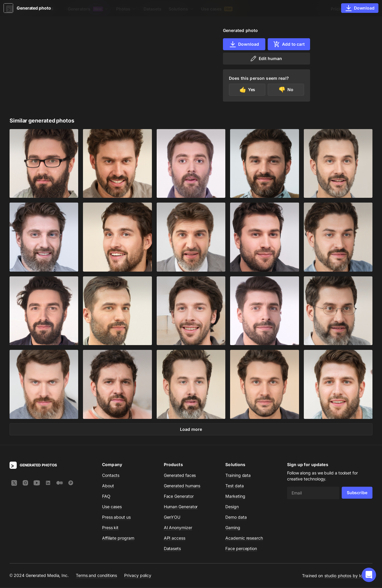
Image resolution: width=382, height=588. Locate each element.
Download (244, 44)
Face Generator (179, 496)
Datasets (152, 9)
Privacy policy (138, 576)
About (108, 486)
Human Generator (181, 507)
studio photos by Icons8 (348, 576)
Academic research (244, 538)
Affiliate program (118, 538)
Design (232, 507)
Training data (238, 476)
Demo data (236, 517)
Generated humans (182, 486)
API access (175, 538)
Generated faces (180, 476)
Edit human (266, 59)
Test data (234, 486)
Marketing (235, 496)
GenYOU (172, 517)
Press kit (110, 528)
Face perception (241, 549)
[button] (369, 575)
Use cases (217, 9)
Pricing (338, 9)
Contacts (111, 476)
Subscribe (357, 493)
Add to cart (289, 44)
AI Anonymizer (178, 528)
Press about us (116, 517)
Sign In (364, 9)
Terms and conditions (96, 576)
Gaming (233, 528)
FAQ (106, 496)
